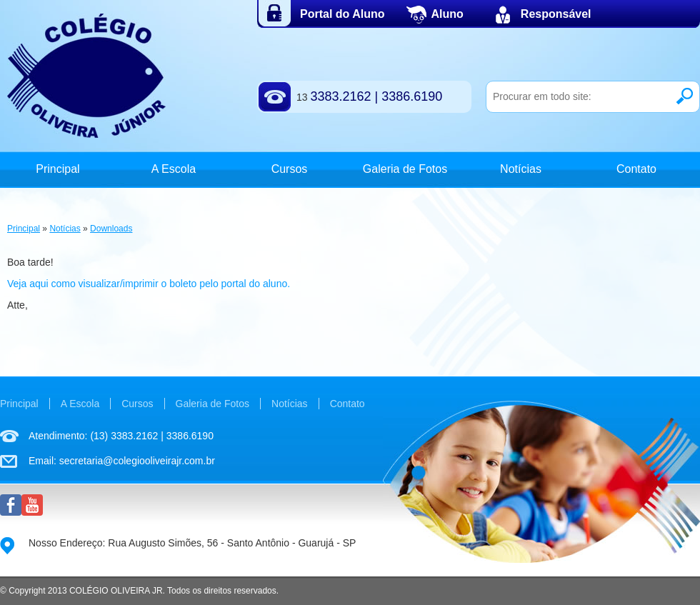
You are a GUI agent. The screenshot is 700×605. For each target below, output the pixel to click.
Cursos (290, 169)
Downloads (111, 229)
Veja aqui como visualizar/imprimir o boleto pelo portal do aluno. (149, 284)
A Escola (174, 169)
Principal (57, 169)
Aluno (447, 14)
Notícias (521, 169)
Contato (636, 169)
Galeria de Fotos (405, 169)
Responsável (556, 14)
